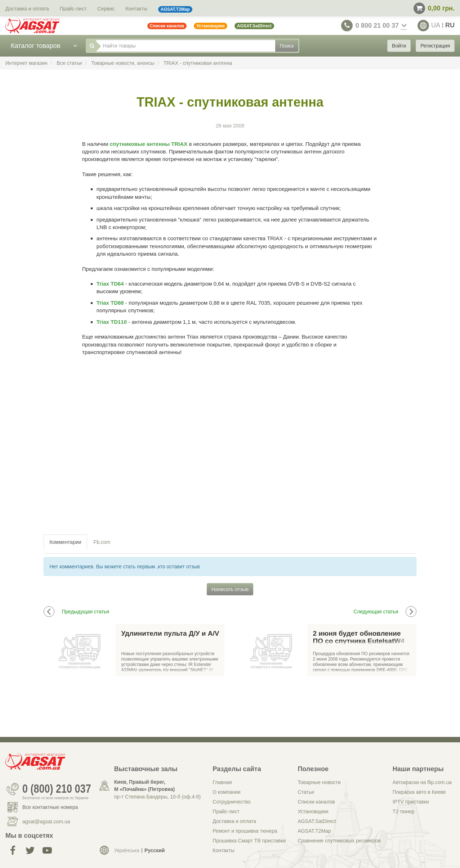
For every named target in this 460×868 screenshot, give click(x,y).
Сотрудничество (231, 802)
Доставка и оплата (27, 9)
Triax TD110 (112, 322)
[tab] (66, 542)
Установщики (313, 811)
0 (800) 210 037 (57, 789)
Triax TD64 (110, 284)
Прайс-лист (73, 9)
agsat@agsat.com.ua (46, 822)
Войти (399, 46)
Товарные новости (319, 782)
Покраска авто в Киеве (419, 792)
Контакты (136, 9)
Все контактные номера (50, 807)
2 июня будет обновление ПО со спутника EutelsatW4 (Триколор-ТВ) (358, 638)
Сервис (106, 9)
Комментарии (65, 542)
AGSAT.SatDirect (317, 821)
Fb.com (102, 542)
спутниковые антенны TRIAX (149, 144)
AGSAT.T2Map (314, 831)
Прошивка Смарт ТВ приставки (249, 841)
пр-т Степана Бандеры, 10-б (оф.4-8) (157, 797)
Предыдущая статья (76, 612)
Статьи (306, 792)
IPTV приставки (411, 802)
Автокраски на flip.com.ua (422, 782)
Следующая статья (385, 612)
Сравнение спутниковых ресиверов (339, 841)
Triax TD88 (110, 303)
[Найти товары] (186, 46)
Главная (222, 782)
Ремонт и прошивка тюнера (245, 831)
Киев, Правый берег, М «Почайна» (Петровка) (144, 786)
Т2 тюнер (403, 811)
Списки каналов (316, 802)
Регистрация (435, 46)
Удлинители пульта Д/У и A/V (170, 633)
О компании (226, 792)
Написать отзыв (230, 589)
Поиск (287, 46)
